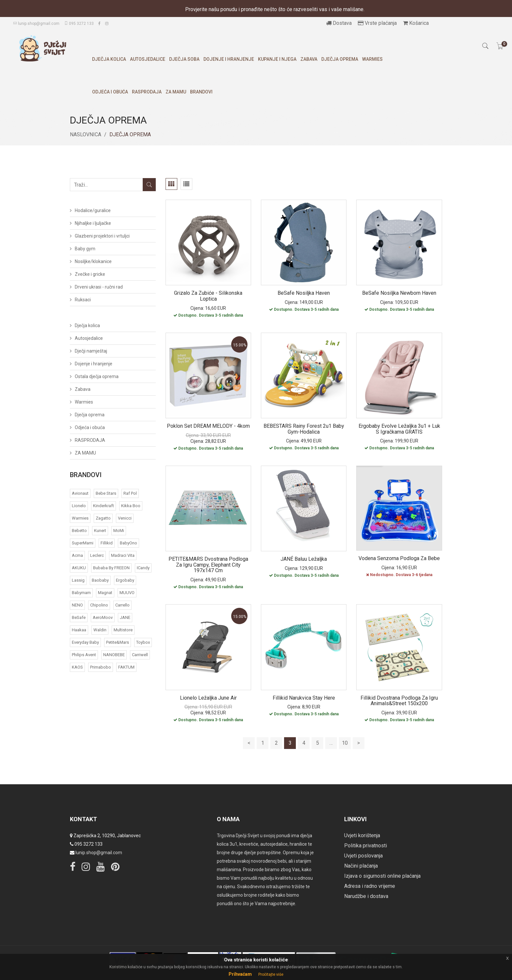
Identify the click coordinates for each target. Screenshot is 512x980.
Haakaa (79, 630)
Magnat (105, 593)
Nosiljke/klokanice (93, 261)
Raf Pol (130, 493)
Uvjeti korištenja (362, 835)
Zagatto (103, 518)
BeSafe (79, 617)
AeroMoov (103, 617)
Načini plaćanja (361, 866)
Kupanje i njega (277, 59)
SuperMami (83, 543)
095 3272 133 (79, 24)
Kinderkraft (104, 506)
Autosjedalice (148, 59)
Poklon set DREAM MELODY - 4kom (208, 426)
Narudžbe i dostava (366, 896)
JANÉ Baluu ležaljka (304, 559)
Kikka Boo (131, 506)
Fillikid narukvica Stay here (304, 698)
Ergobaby (125, 580)
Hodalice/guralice (93, 210)
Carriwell (140, 655)
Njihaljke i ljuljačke (93, 223)
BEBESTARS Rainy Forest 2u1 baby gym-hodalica (304, 429)
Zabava (309, 59)
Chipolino (99, 605)
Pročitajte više (271, 974)
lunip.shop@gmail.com (36, 24)
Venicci (125, 518)
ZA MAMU (176, 92)
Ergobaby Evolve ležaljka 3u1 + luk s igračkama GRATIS (399, 429)
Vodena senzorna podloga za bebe (399, 558)
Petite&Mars (118, 642)
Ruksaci (83, 300)
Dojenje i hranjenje (229, 59)
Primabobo (101, 667)
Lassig (78, 580)
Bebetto (79, 531)
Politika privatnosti (366, 846)
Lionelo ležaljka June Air (208, 698)
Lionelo (79, 506)
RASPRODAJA (147, 92)
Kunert (100, 531)
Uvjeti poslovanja (363, 856)
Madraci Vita (123, 555)
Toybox (143, 642)
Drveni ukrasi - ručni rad (99, 287)
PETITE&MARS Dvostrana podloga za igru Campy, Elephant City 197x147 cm (208, 565)
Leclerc (97, 555)
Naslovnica (86, 134)
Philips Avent (84, 655)
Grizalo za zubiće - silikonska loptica (208, 296)
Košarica (416, 23)
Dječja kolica (109, 59)
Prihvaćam (240, 974)
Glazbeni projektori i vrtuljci (102, 236)
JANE (125, 617)
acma (77, 555)
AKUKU (79, 568)
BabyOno (128, 543)
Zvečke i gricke (90, 274)
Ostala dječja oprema (97, 376)
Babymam (81, 593)
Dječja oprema (340, 59)
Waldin (100, 630)
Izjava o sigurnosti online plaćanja (382, 876)
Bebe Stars (106, 493)
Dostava (339, 23)
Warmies (372, 59)
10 (345, 743)
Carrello (122, 605)
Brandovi (201, 92)
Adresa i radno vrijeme (370, 886)
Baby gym (85, 249)
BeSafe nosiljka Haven (304, 293)
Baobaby (100, 580)
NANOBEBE (114, 655)
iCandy (143, 568)
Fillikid (107, 543)
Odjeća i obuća (110, 92)
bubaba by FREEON (111, 568)
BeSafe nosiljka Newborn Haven (399, 293)
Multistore (123, 630)
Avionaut (80, 493)
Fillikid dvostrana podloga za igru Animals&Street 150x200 (399, 701)
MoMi (119, 531)
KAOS (77, 667)
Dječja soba (184, 59)
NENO (77, 605)
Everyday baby (85, 642)
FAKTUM (126, 667)
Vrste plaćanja (377, 23)
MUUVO (127, 593)
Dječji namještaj (91, 351)
